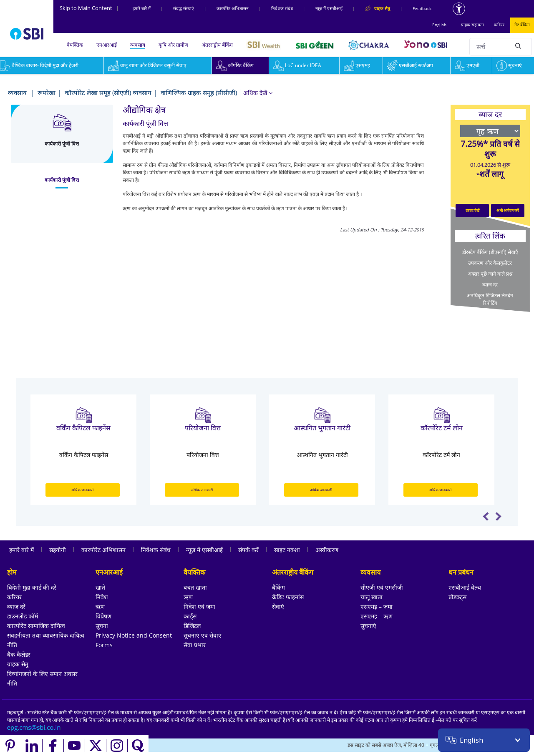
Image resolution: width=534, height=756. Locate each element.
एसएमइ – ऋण (377, 616)
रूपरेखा (47, 93)
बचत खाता (195, 587)
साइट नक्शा (287, 550)
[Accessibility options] (459, 9)
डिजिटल (192, 626)
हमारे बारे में (142, 8)
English (439, 25)
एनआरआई (107, 45)
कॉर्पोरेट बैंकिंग (235, 65)
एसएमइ (357, 65)
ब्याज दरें (16, 607)
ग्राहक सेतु (18, 664)
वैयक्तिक (75, 45)
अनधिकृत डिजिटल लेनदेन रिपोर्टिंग (490, 299)
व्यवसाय (138, 45)
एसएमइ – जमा (377, 607)
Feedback (422, 8)
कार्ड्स (190, 616)
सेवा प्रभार (195, 645)
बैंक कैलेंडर (19, 654)
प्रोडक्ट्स (457, 597)
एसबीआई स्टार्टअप (410, 65)
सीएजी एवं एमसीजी (382, 587)
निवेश (102, 597)
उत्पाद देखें (472, 210)
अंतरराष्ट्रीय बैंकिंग (217, 45)
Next (498, 516)
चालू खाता (372, 597)
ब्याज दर (490, 285)
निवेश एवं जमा (199, 607)
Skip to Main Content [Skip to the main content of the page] (89, 8)
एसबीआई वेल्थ (465, 587)
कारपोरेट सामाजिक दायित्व (36, 626)
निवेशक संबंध (282, 8)
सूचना (102, 626)
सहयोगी (58, 550)
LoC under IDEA (297, 65)
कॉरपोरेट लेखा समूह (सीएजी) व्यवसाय (108, 93)
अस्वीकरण (327, 550)
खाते (100, 587)
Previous (486, 516)
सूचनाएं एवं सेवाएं (203, 635)
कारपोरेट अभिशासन (233, 8)
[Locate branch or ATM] (455, 746)
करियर (499, 25)
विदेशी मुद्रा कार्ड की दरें (32, 587)
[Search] (518, 45)
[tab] (62, 180)
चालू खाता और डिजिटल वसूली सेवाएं (147, 65)
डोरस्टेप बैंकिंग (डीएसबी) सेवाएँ (490, 252)
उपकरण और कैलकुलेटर (490, 263)
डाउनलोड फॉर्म (23, 616)
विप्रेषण (103, 616)
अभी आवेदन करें (508, 210)
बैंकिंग (278, 587)
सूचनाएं (509, 65)
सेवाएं (278, 607)
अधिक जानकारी (87, 490)
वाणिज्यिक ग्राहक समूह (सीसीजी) (199, 93)
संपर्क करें (248, 550)
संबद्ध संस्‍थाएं (184, 8)
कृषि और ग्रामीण (173, 45)
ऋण (100, 607)
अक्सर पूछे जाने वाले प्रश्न (490, 274)
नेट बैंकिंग (522, 25)
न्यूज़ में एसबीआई (329, 8)
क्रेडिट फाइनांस (288, 597)
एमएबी (467, 65)
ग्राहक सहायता (472, 25)
